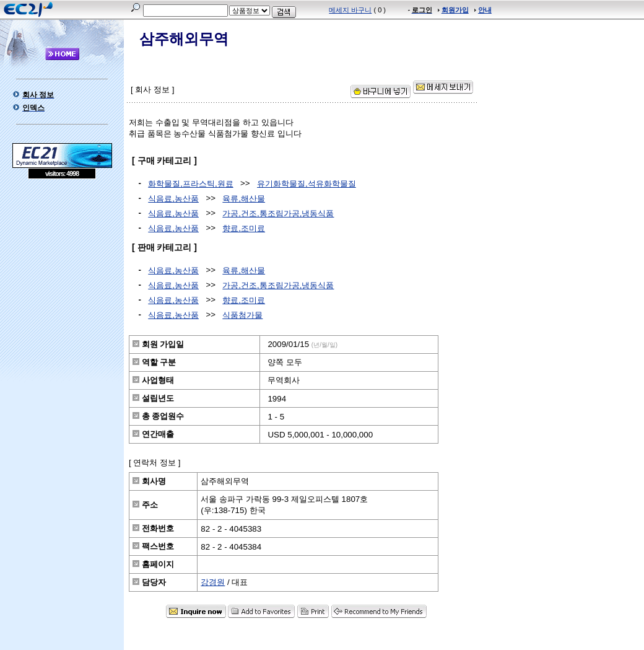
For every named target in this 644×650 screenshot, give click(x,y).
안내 (485, 10)
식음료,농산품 (173, 199)
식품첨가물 (242, 315)
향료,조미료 (244, 228)
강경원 (213, 582)
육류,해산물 (244, 199)
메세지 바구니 (350, 10)
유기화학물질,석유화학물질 (307, 184)
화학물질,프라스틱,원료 (190, 184)
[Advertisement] (62, 269)
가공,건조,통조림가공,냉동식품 (278, 213)
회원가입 (455, 10)
